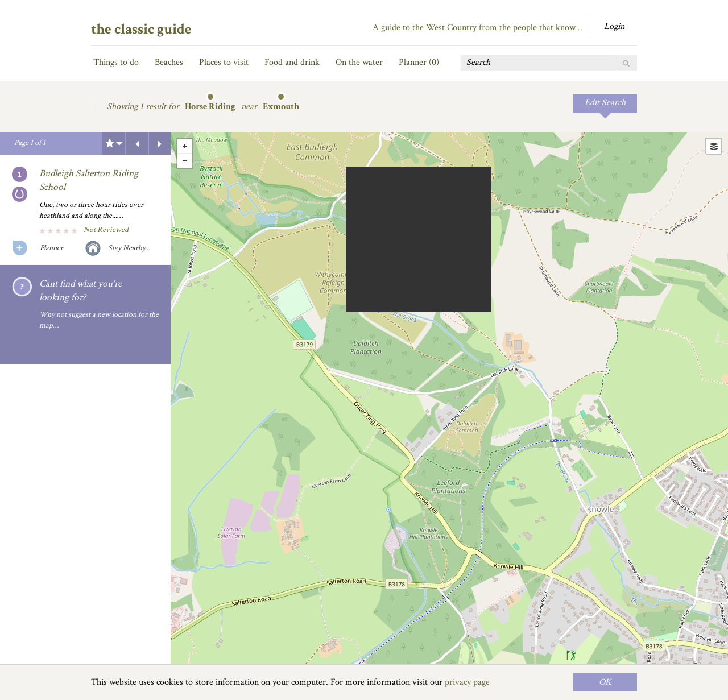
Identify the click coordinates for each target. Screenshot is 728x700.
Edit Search (605, 103)
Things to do (116, 62)
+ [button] (185, 146)
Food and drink (292, 62)
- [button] (185, 161)
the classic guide (141, 29)
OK (605, 682)
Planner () (419, 62)
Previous (137, 143)
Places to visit (224, 62)
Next (160, 143)
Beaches (169, 62)
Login (614, 26)
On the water (359, 62)
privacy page (467, 682)
